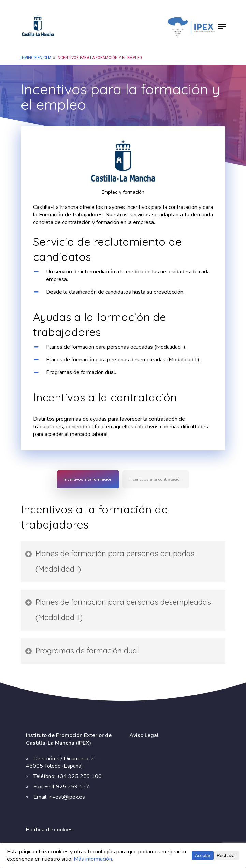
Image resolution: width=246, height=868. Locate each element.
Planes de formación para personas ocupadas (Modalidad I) (110, 561)
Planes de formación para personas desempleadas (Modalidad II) (118, 610)
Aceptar (203, 856)
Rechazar (226, 856)
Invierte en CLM (36, 58)
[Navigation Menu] (222, 27)
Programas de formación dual (82, 651)
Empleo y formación (123, 192)
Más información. (93, 859)
